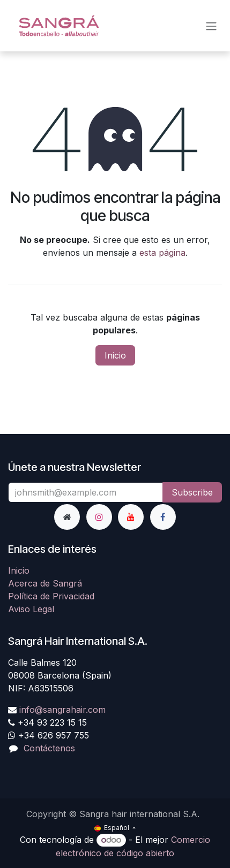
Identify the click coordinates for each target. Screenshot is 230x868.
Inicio (115, 355)
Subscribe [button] (192, 492)
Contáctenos (49, 748)
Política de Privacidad (51, 596)
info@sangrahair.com (62, 710)
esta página (162, 253)
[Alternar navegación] (211, 26)
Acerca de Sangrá (45, 583)
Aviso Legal (31, 609)
